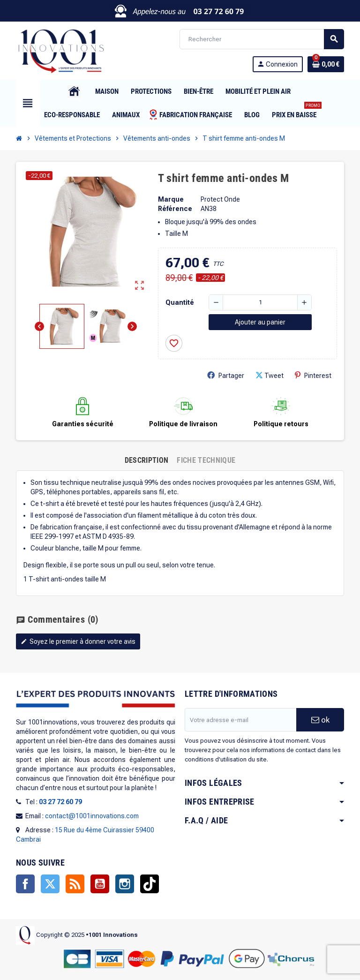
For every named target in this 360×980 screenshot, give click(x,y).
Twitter (50, 884)
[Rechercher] (262, 39)
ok (320, 720)
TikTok (150, 884)
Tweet (270, 375)
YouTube (100, 884)
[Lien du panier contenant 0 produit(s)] (326, 64)
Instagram (125, 884)
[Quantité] (260, 302)
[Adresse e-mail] (240, 720)
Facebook (25, 884)
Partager (226, 375)
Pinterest (313, 375)
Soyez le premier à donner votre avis (78, 641)
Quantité (180, 302)
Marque (171, 199)
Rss (75, 884)
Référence (175, 209)
